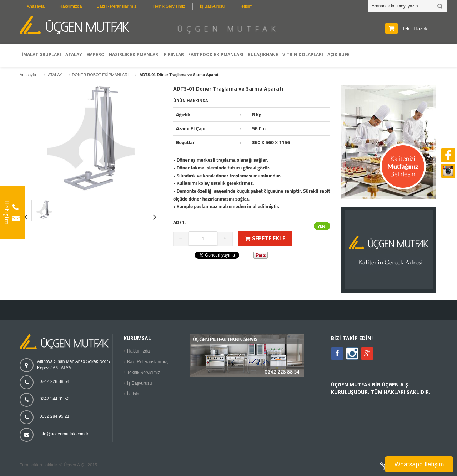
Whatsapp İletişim (419, 464)
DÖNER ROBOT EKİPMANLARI (100, 75)
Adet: (180, 222)
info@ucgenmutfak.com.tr (64, 434)
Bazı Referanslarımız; (117, 6)
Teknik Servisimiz (169, 6)
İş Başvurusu (212, 6)
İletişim (246, 6)
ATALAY (55, 75)
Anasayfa (36, 6)
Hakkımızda (71, 6)
